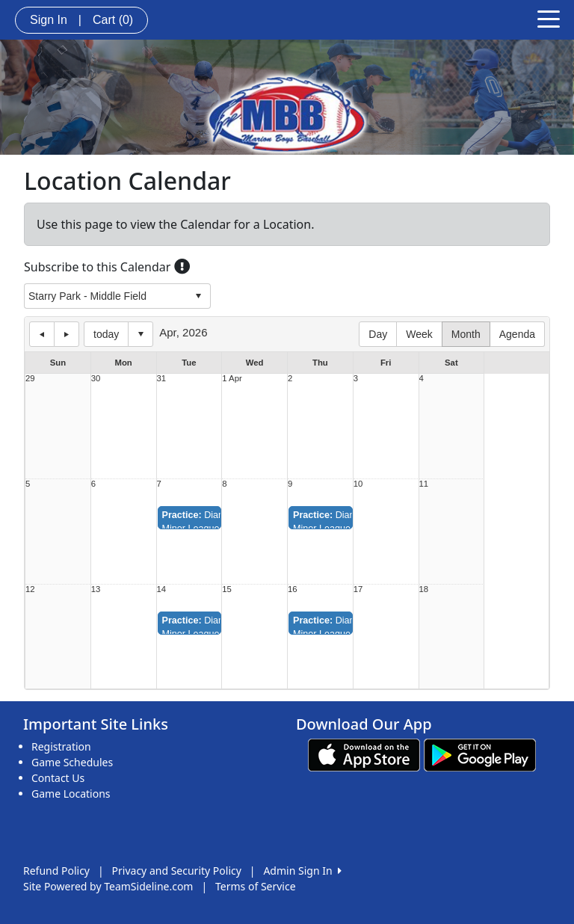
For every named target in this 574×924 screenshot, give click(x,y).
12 (30, 589)
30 (96, 379)
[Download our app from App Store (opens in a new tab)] (364, 754)
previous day (42, 334)
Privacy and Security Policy (177, 871)
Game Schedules (72, 762)
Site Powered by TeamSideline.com (108, 886)
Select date (141, 334)
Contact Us (58, 778)
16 (293, 589)
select (198, 296)
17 (358, 589)
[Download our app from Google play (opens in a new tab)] (480, 754)
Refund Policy (56, 871)
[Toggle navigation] (549, 18)
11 (424, 484)
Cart (113, 20)
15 (227, 589)
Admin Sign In (302, 871)
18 (424, 589)
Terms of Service (256, 886)
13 (96, 589)
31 (162, 379)
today (106, 334)
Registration (61, 746)
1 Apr (232, 379)
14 (162, 589)
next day (67, 334)
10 (358, 484)
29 (30, 379)
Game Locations (71, 794)
